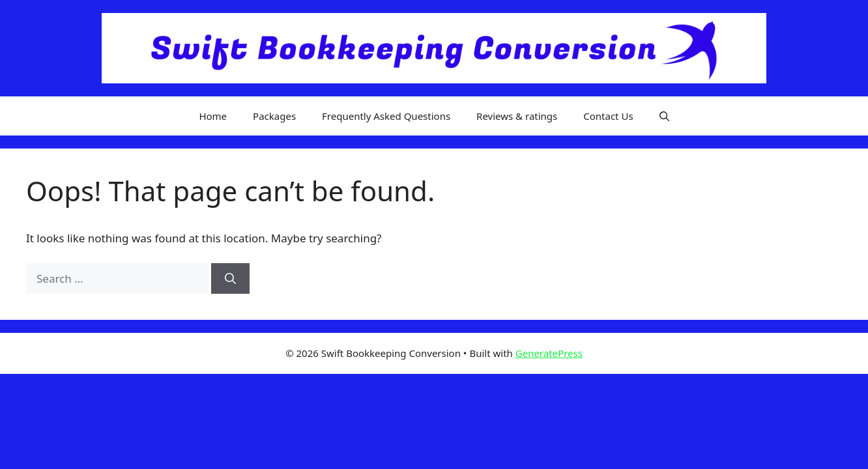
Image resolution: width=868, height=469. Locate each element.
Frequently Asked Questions (386, 116)
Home (213, 116)
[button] (664, 116)
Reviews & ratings (517, 116)
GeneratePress (549, 353)
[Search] (230, 279)
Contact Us (608, 116)
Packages (274, 116)
